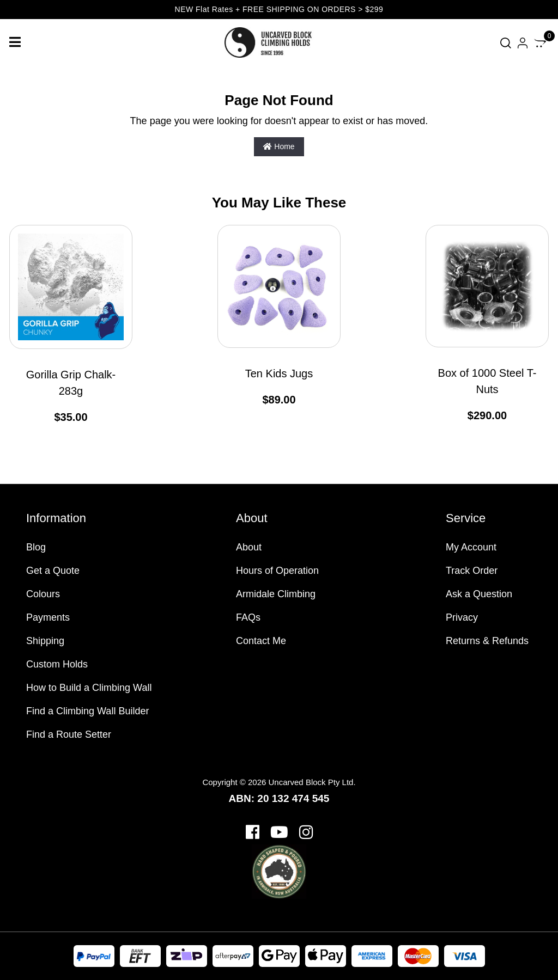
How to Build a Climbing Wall (89, 688)
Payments (48, 617)
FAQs (248, 617)
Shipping (45, 641)
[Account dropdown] (523, 43)
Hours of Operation (277, 571)
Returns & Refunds (487, 641)
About (249, 547)
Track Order (472, 571)
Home (279, 146)
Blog (36, 547)
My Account (471, 547)
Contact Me (261, 641)
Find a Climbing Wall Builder (87, 711)
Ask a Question (479, 594)
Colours (43, 594)
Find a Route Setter (69, 734)
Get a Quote (53, 571)
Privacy (462, 617)
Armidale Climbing (276, 594)
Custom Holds (57, 664)
